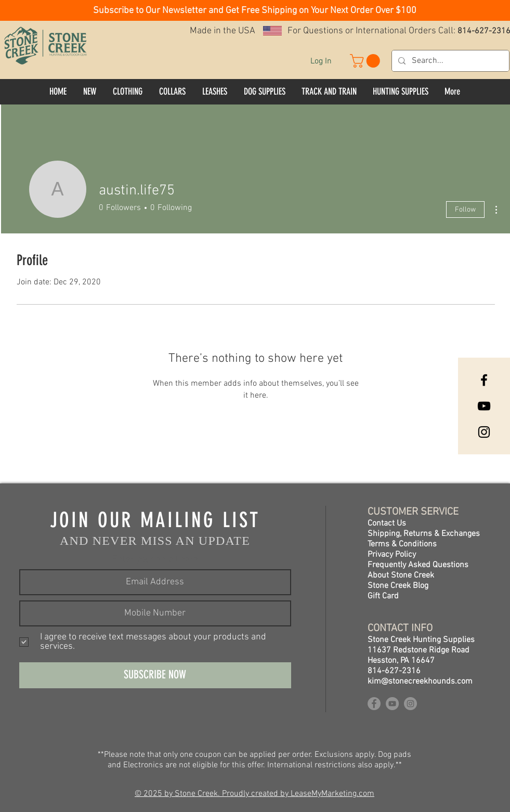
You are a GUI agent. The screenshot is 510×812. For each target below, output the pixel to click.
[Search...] (449, 61)
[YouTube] (484, 406)
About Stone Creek (401, 575)
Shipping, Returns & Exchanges (424, 534)
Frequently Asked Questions (418, 565)
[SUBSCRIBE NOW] (155, 675)
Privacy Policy (392, 555)
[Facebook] (484, 380)
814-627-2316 (394, 671)
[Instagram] (484, 432)
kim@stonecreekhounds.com (420, 682)
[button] (255, 10)
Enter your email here (155, 560)
